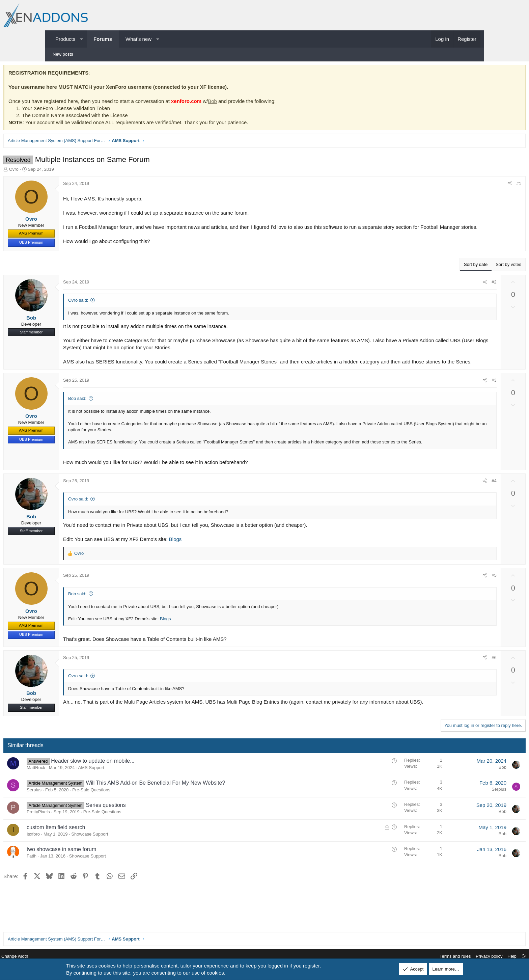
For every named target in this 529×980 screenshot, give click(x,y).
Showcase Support (136, 855)
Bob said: (124, 412)
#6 (447, 677)
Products (65, 39)
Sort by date (429, 271)
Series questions (152, 826)
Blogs (222, 559)
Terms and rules (405, 957)
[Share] (463, 185)
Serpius (81, 810)
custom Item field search (103, 848)
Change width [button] (65, 957)
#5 (447, 595)
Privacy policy (439, 957)
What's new (138, 39)
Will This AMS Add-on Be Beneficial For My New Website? (202, 803)
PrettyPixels (85, 832)
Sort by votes (462, 271)
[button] (81, 39)
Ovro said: (125, 307)
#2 (447, 289)
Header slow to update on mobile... (140, 781)
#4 (447, 501)
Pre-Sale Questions (138, 810)
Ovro (61, 171)
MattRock (83, 788)
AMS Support (138, 788)
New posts (63, 54)
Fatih (78, 877)
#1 (472, 185)
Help (462, 957)
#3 (447, 394)
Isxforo (80, 855)
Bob (259, 103)
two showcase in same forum (108, 870)
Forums (103, 39)
